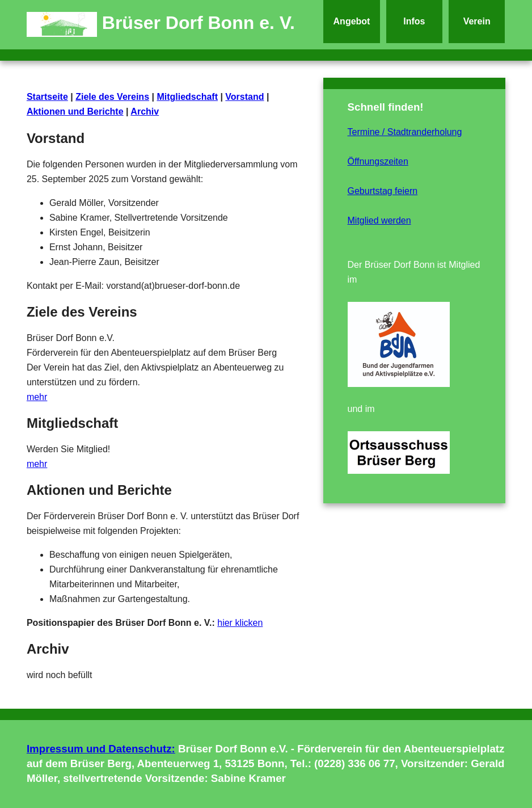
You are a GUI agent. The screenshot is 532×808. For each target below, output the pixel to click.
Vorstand (244, 97)
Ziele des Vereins (112, 97)
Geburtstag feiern (383, 191)
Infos (414, 21)
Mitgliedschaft (187, 97)
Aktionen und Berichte (75, 111)
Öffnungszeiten (378, 161)
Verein (477, 21)
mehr (37, 397)
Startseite (47, 97)
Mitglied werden (379, 220)
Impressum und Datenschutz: (101, 749)
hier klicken (240, 623)
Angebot (352, 21)
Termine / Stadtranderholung (405, 132)
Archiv (145, 111)
